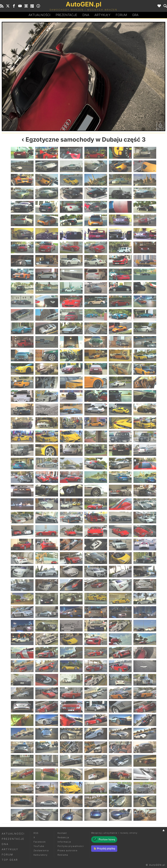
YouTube (39, 846)
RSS (36, 833)
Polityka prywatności (71, 846)
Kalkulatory (41, 855)
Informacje (64, 842)
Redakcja (63, 837)
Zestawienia (41, 850)
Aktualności (39, 15)
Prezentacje (66, 15)
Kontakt (62, 833)
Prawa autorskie (68, 850)
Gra (135, 15)
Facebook (40, 842)
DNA (5, 844)
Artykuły (102, 15)
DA (86, 15)
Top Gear (10, 860)
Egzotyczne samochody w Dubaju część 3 (86, 139)
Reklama (63, 855)
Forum (121, 15)
